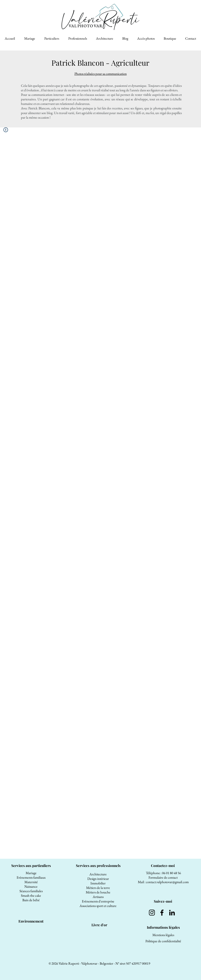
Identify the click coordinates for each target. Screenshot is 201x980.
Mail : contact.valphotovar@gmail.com (163, 882)
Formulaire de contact (163, 877)
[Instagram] (152, 913)
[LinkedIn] (172, 913)
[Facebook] (162, 913)
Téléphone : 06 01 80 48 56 (163, 873)
